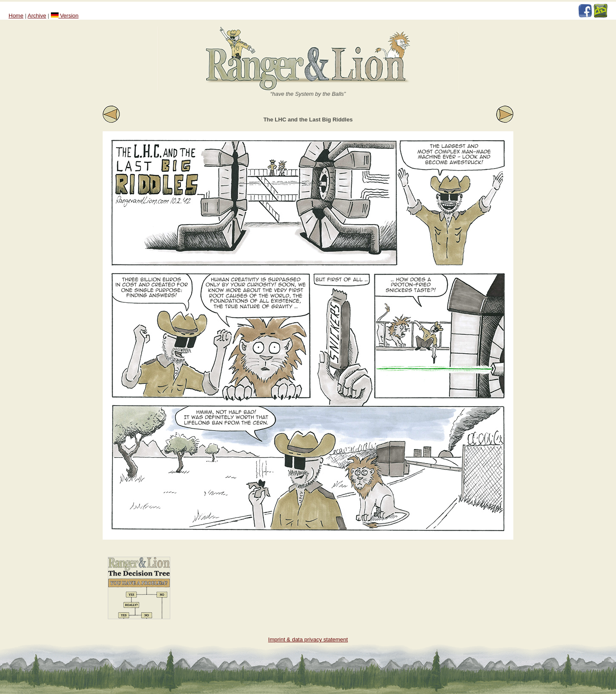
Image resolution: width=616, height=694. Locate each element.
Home (16, 16)
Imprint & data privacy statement (308, 639)
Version (65, 16)
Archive (37, 16)
